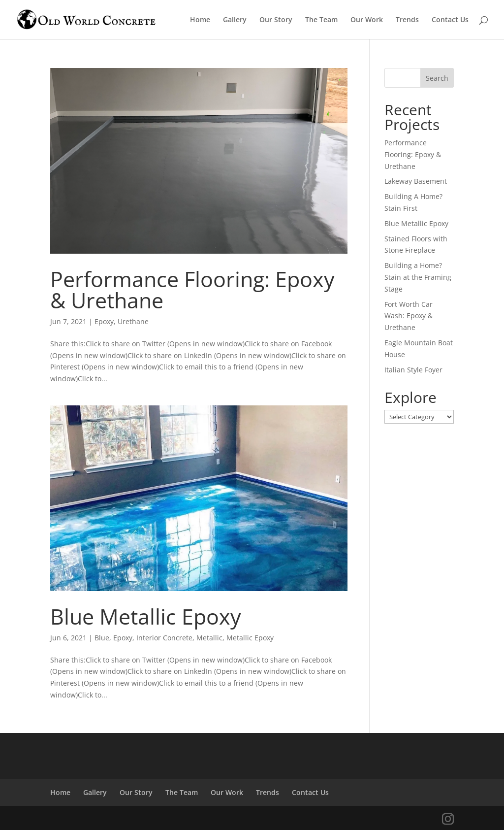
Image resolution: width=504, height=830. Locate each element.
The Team (321, 20)
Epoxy (104, 321)
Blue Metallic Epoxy (146, 616)
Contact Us (450, 20)
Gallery (235, 20)
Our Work (367, 20)
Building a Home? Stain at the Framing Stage (418, 277)
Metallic (209, 638)
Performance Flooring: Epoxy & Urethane (192, 290)
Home (200, 20)
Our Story (276, 20)
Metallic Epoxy (250, 638)
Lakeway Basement (416, 181)
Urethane (133, 321)
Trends (407, 20)
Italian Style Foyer (413, 370)
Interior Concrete (164, 638)
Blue (102, 638)
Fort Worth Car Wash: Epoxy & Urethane (409, 316)
